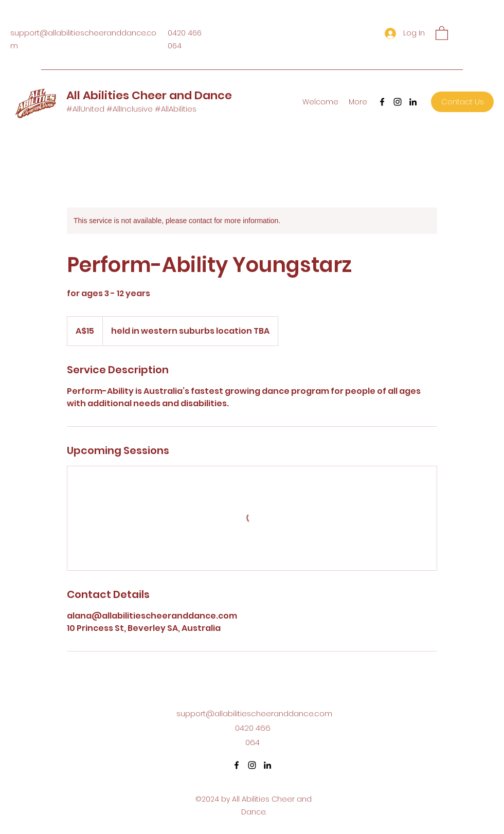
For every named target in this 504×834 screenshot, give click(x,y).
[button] (442, 33)
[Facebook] (382, 102)
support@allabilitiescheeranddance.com (254, 713)
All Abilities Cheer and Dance (149, 95)
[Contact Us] (462, 102)
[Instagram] (398, 102)
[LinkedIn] (413, 102)
